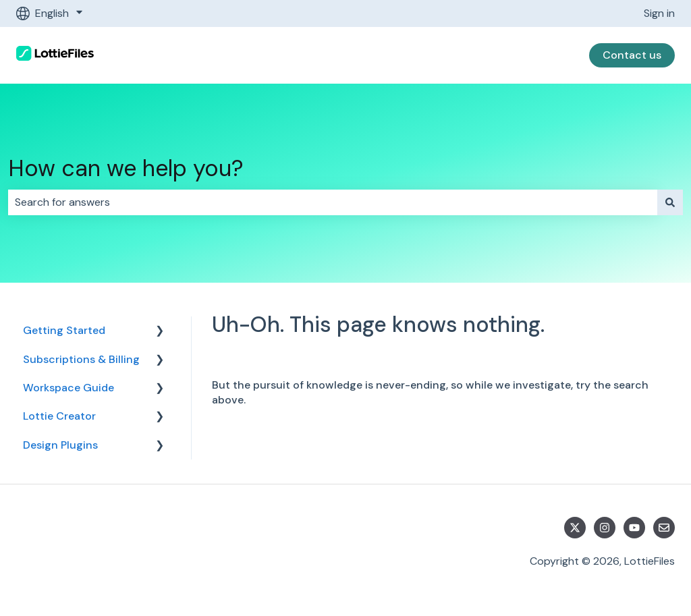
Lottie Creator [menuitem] (59, 416)
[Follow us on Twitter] (575, 528)
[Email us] (664, 528)
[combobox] (333, 202)
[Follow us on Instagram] (605, 528)
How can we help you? (126, 168)
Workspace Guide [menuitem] (68, 388)
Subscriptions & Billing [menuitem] (81, 359)
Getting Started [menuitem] (64, 330)
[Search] (670, 202)
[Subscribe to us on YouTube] (634, 528)
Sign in (659, 13)
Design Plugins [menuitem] (60, 445)
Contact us (632, 55)
